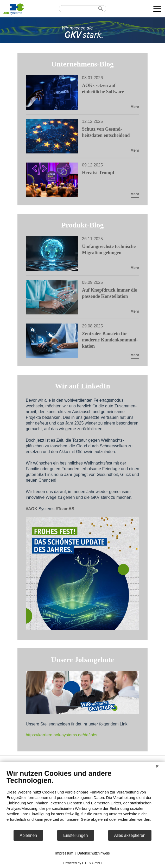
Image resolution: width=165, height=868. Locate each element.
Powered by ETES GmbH (82, 863)
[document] (82, 799)
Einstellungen (76, 835)
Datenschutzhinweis (94, 853)
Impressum (64, 853)
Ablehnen (28, 835)
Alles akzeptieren (130, 835)
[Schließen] (157, 766)
